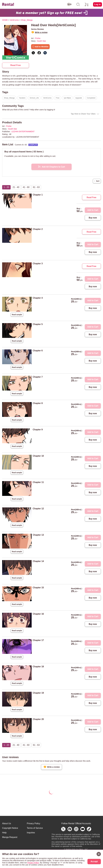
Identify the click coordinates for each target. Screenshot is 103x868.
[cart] (87, 4)
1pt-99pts (67, 98)
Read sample (17, 315)
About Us (7, 823)
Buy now (93, 218)
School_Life (34, 98)
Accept (94, 861)
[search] (78, 4)
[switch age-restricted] (69, 4)
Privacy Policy (34, 823)
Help (4, 833)
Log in (98, 4)
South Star (41, 41)
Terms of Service (35, 828)
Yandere (22, 98)
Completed (91, 98)
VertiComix (47, 98)
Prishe (38, 38)
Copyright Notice (10, 828)
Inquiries (31, 833)
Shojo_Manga (9, 98)
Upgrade (79, 98)
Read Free (15, 65)
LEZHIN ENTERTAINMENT (23, 132)
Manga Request (10, 837)
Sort (97, 181)
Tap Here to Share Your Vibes (83, 114)
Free (58, 98)
